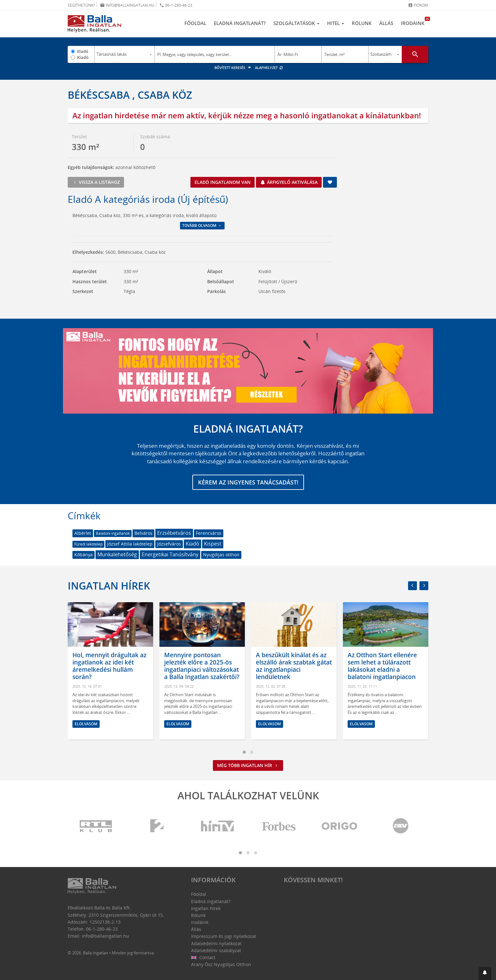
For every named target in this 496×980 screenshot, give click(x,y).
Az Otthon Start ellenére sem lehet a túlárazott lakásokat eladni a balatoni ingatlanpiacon (382, 666)
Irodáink (415, 22)
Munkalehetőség (117, 554)
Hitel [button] (336, 23)
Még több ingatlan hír (248, 765)
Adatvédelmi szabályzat (216, 950)
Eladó (83, 51)
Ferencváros (209, 533)
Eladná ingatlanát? (240, 23)
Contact (203, 957)
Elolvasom (86, 724)
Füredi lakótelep (88, 544)
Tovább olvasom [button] (202, 225)
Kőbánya (84, 555)
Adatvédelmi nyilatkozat (216, 943)
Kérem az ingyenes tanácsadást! (248, 482)
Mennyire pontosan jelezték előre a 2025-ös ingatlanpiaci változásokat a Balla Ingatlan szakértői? (202, 666)
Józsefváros (169, 544)
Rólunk (362, 23)
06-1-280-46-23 (176, 5)
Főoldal (195, 23)
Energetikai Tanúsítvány (170, 554)
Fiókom (418, 5)
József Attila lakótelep (130, 544)
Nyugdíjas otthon (221, 555)
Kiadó (83, 57)
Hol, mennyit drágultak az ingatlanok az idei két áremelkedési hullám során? (109, 666)
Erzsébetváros (174, 533)
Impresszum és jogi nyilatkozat (224, 936)
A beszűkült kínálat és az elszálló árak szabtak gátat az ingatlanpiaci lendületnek (294, 666)
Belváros (143, 533)
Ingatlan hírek (109, 586)
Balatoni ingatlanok (113, 533)
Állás (386, 23)
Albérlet (83, 533)
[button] (485, 974)
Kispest (213, 544)
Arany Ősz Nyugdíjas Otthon (221, 964)
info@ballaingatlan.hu (127, 5)
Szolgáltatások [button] (296, 23)
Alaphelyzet (269, 68)
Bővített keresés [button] (234, 68)
